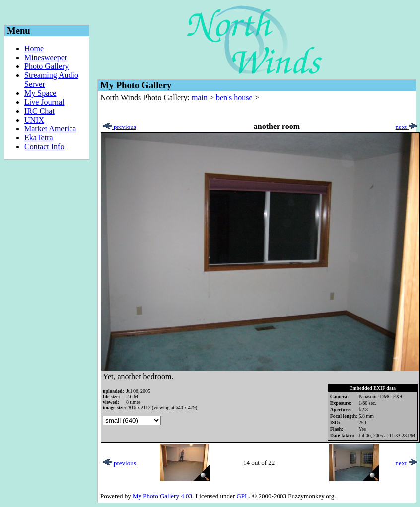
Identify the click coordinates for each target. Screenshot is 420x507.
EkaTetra (39, 138)
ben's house (234, 97)
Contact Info (44, 147)
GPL (243, 496)
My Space (40, 93)
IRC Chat (39, 111)
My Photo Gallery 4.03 (162, 496)
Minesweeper (46, 57)
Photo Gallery (46, 66)
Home (34, 48)
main (200, 97)
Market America (50, 129)
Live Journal (44, 102)
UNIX (34, 120)
